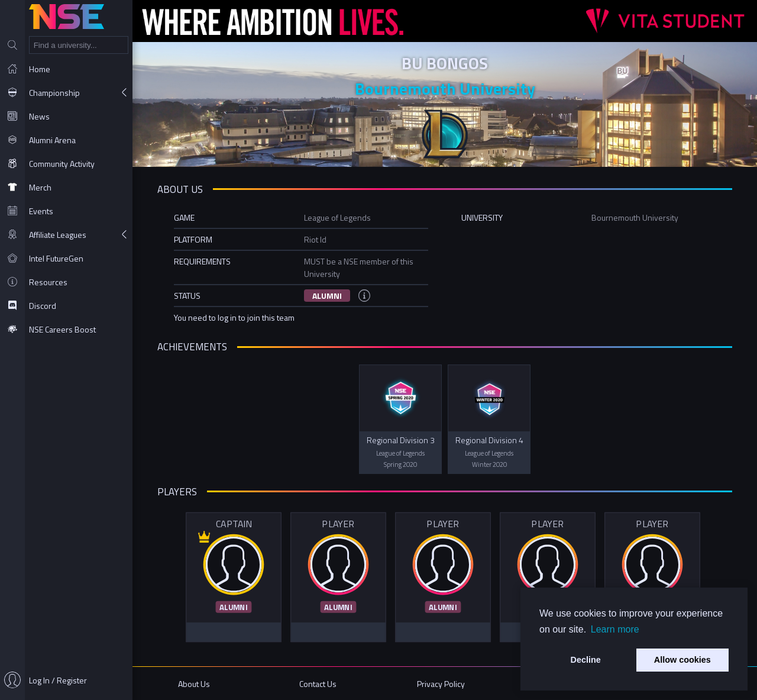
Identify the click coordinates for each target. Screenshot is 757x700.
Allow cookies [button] (682, 660)
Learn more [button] (615, 629)
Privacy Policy (441, 684)
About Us (194, 684)
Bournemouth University (445, 88)
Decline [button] (586, 660)
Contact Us (318, 684)
